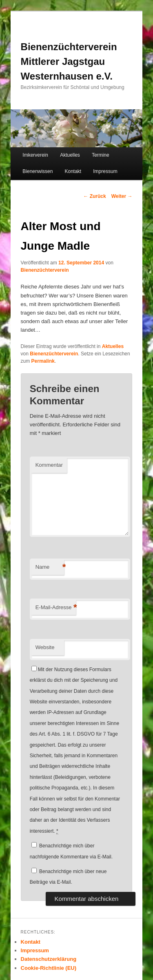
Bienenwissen (38, 171)
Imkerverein (35, 155)
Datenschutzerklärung (49, 959)
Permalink (43, 361)
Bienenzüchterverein (45, 270)
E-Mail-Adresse (56, 608)
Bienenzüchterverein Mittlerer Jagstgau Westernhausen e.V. (69, 61)
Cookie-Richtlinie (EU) (49, 968)
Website (45, 647)
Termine (101, 155)
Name (50, 567)
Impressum (105, 171)
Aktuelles (70, 155)
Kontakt (73, 171)
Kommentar (49, 465)
